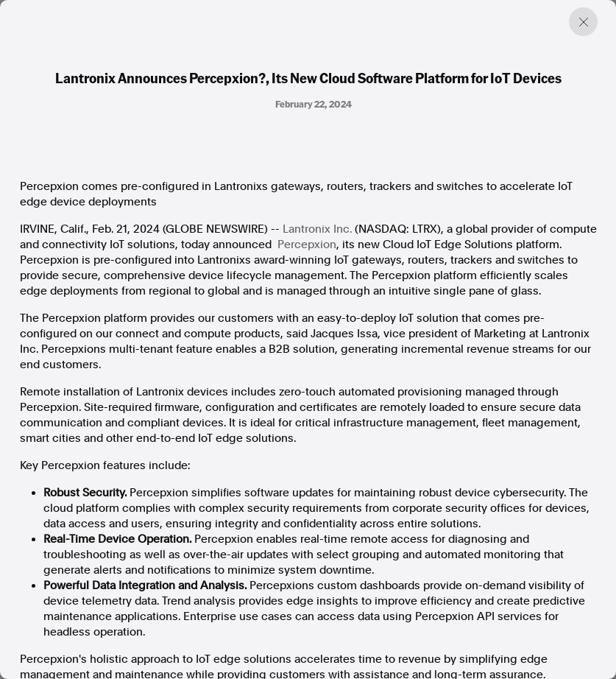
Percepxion (307, 244)
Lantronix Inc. (317, 229)
